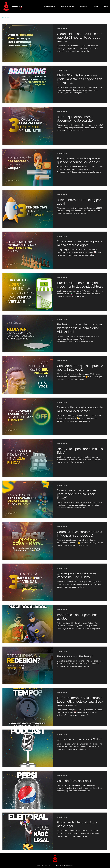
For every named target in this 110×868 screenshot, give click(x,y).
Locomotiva (6, 17)
